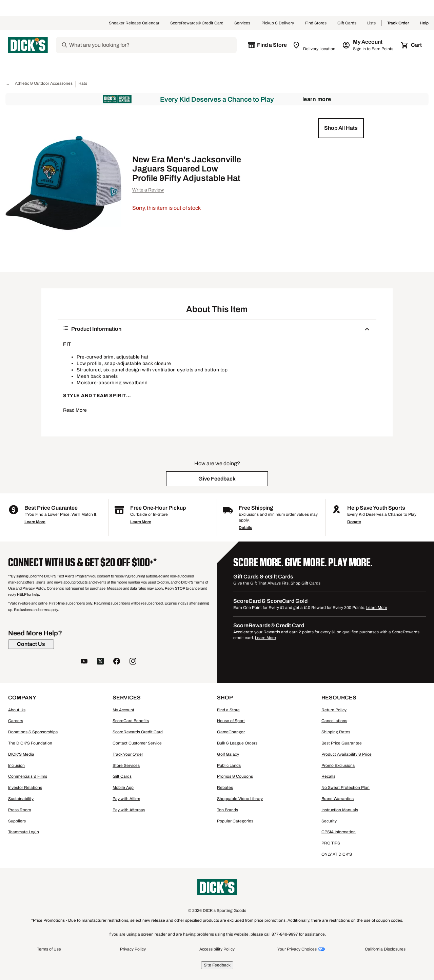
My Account (123, 710)
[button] (341, 128)
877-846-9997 (285, 934)
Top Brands (228, 810)
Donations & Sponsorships (33, 732)
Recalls (328, 776)
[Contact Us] (31, 644)
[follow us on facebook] (117, 662)
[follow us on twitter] (100, 662)
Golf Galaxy (228, 754)
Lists (372, 23)
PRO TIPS (331, 843)
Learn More (317, 99)
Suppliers (17, 821)
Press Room (19, 810)
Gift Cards (347, 23)
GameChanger (231, 732)
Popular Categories (235, 821)
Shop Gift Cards (305, 583)
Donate (354, 522)
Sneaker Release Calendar (134, 23)
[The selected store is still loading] (267, 45)
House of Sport (231, 721)
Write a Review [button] (148, 190)
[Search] (152, 45)
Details (245, 528)
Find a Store (228, 710)
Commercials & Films (28, 776)
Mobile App (123, 788)
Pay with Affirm (126, 799)
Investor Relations (25, 788)
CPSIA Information (339, 832)
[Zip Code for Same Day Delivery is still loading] (314, 45)
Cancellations (334, 721)
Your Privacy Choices (297, 949)
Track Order (398, 23)
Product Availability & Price (347, 754)
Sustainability (21, 799)
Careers (16, 721)
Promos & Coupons (235, 776)
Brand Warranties (338, 799)
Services (242, 23)
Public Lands (229, 765)
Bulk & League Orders (237, 743)
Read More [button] (75, 410)
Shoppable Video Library (240, 799)
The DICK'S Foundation (30, 743)
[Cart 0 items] (412, 45)
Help (424, 23)
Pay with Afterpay (129, 810)
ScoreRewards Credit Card (138, 732)
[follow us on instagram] (133, 662)
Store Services (126, 765)
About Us (17, 710)
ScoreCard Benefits (131, 721)
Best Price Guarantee (342, 743)
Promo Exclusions (338, 765)
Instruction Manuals (340, 810)
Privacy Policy (133, 949)
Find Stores (316, 23)
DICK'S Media (21, 754)
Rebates (225, 788)
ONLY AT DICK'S (337, 854)
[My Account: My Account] (368, 45)
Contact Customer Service (137, 743)
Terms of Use (49, 949)
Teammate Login (24, 832)
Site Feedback (217, 965)
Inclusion (16, 765)
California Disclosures (385, 949)
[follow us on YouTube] (84, 662)
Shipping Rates (336, 732)
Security (329, 821)
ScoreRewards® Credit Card (197, 23)
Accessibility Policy (217, 949)
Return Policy (334, 710)
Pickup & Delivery (278, 23)
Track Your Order (128, 754)
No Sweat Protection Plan (346, 788)
